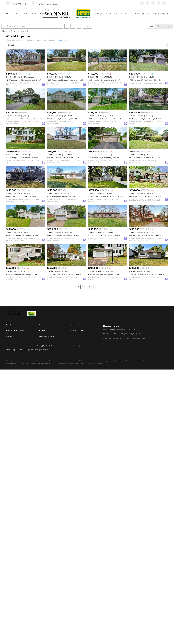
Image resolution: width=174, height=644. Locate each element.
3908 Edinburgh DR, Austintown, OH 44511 (64, 274)
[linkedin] (147, 4)
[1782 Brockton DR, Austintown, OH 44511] (149, 99)
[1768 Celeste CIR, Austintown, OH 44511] (108, 138)
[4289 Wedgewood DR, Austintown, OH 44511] (67, 60)
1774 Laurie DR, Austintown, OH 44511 (62, 119)
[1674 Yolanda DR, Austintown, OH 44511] (67, 138)
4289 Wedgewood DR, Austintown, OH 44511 (65, 80)
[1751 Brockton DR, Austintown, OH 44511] (149, 138)
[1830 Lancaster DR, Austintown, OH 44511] (149, 177)
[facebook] (142, 4)
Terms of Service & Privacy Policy (18, 346)
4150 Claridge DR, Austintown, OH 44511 (145, 80)
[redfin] (164, 4)
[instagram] (159, 4)
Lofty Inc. (19, 350)
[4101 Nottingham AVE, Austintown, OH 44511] (108, 177)
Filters (92, 26)
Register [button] (156, 14)
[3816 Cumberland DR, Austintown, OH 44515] (149, 255)
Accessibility (85, 346)
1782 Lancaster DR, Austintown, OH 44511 (64, 235)
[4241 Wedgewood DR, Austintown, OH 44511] (25, 60)
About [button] (124, 14)
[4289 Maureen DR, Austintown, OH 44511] (108, 255)
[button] (9, 26)
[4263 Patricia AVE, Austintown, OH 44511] (108, 60)
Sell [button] (25, 14)
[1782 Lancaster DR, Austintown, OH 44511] (67, 216)
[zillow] (153, 4)
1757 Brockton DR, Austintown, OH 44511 (145, 235)
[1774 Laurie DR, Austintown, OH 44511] (67, 99)
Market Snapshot (140, 14)
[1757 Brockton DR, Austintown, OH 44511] (149, 216)
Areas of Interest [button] (39, 14)
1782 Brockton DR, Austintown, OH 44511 (145, 119)
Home (9, 14)
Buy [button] (18, 14)
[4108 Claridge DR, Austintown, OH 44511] (25, 138)
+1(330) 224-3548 (110, 334)
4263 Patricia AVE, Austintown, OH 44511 (104, 80)
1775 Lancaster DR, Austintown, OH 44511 (23, 235)
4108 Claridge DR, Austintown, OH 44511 (22, 158)
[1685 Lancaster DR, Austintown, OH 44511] (25, 255)
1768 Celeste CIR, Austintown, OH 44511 (104, 158)
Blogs (100, 14)
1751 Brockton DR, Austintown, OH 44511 (145, 158)
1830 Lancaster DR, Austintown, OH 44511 (146, 196)
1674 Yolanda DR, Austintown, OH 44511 (63, 158)
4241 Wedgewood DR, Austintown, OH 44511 (24, 80)
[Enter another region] (38, 26)
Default (11, 45)
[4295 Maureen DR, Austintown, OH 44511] (108, 99)
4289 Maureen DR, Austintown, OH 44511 (105, 274)
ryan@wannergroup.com (131, 334)
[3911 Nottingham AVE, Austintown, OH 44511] (25, 99)
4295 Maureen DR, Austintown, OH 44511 (105, 119)
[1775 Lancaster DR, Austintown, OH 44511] (25, 216)
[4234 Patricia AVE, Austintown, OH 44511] (67, 177)
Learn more (63, 40)
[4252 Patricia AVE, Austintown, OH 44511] (108, 216)
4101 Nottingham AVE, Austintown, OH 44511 (106, 196)
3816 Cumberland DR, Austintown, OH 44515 (147, 274)
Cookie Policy (37, 346)
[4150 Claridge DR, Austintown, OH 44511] (149, 60)
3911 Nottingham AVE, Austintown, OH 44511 (24, 119)
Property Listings (65, 346)
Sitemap (76, 346)
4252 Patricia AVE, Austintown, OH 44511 (104, 235)
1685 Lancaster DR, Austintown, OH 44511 (23, 274)
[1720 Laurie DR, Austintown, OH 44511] (25, 177)
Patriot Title (112, 14)
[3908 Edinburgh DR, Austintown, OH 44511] (67, 255)
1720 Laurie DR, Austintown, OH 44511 (21, 196)
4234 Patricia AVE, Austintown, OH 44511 (63, 196)
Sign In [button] (164, 14)
